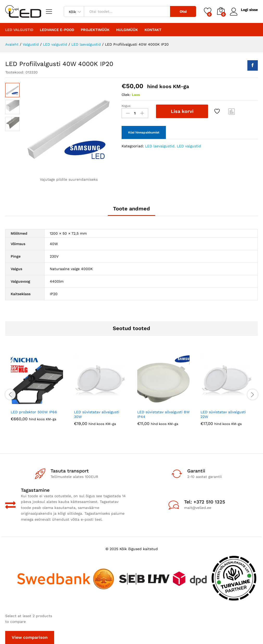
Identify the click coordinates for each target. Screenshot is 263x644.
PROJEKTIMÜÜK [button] (95, 30)
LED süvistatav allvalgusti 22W (223, 414)
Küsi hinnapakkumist (144, 132)
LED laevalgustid (160, 146)
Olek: (126, 95)
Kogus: (126, 106)
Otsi (183, 11)
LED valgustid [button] (19, 30)
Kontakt (153, 30)
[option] (37, 391)
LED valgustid (189, 146)
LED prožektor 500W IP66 (34, 412)
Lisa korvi (182, 111)
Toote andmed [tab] (131, 209)
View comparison (30, 637)
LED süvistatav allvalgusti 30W (97, 414)
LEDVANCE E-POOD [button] (57, 30)
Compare (232, 111)
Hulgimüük (127, 30)
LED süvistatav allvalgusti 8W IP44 (163, 414)
